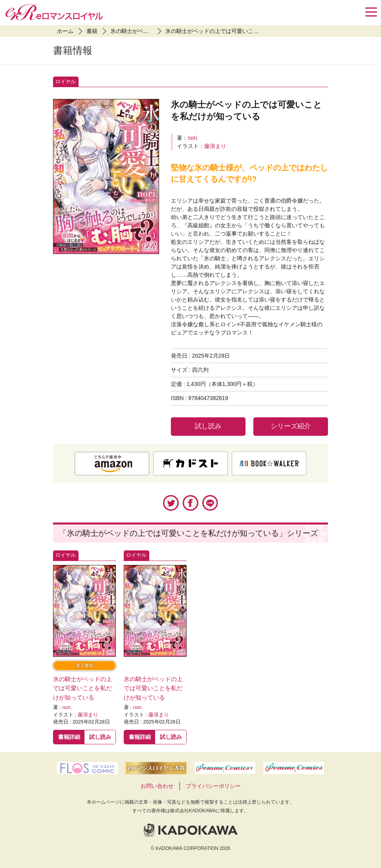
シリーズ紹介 (291, 426)
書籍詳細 (69, 737)
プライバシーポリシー (213, 786)
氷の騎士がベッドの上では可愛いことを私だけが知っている (240, 31)
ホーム (65, 31)
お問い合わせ (157, 786)
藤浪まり (215, 146)
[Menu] (371, 12)
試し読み (208, 426)
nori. (193, 138)
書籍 (92, 31)
